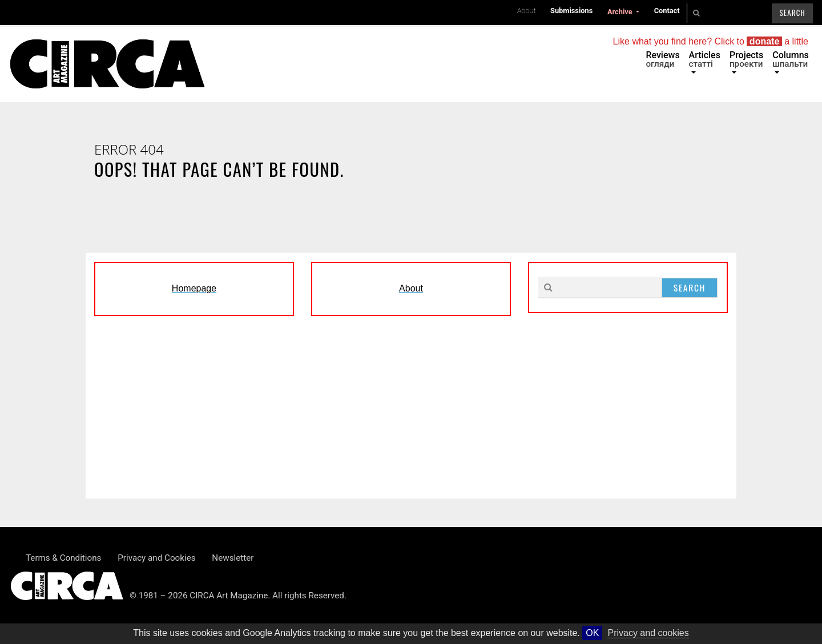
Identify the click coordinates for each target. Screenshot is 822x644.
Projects (746, 59)
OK (592, 633)
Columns (791, 59)
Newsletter (233, 558)
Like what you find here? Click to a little (711, 41)
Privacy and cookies (648, 633)
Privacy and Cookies (156, 558)
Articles (705, 59)
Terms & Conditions (63, 558)
